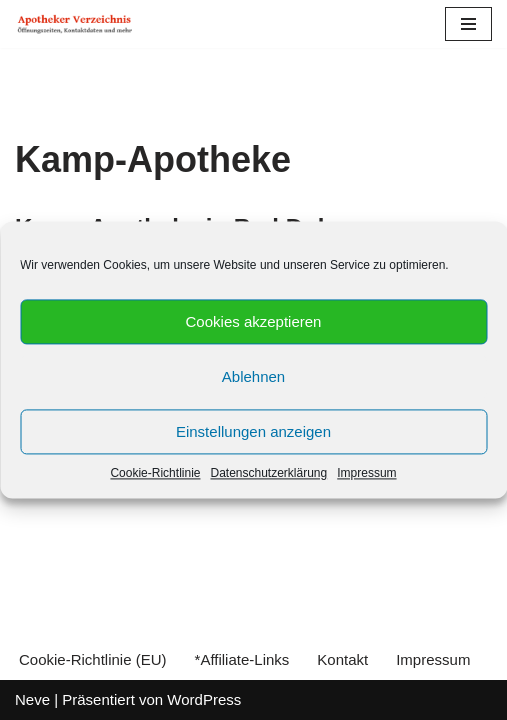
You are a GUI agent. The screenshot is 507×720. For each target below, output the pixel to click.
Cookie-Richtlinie (155, 473)
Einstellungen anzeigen (253, 431)
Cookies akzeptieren (254, 321)
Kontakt (342, 659)
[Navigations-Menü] (468, 24)
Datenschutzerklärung (268, 473)
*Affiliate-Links (242, 659)
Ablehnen (253, 376)
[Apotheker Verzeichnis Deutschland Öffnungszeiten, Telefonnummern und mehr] (75, 24)
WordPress (204, 699)
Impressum (366, 473)
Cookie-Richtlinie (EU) (93, 659)
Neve (32, 699)
